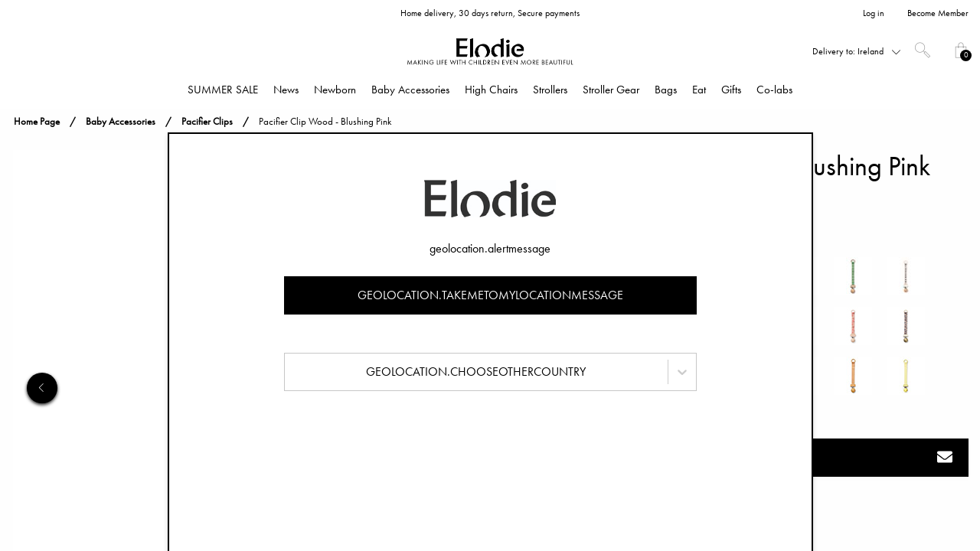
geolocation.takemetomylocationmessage (490, 295)
